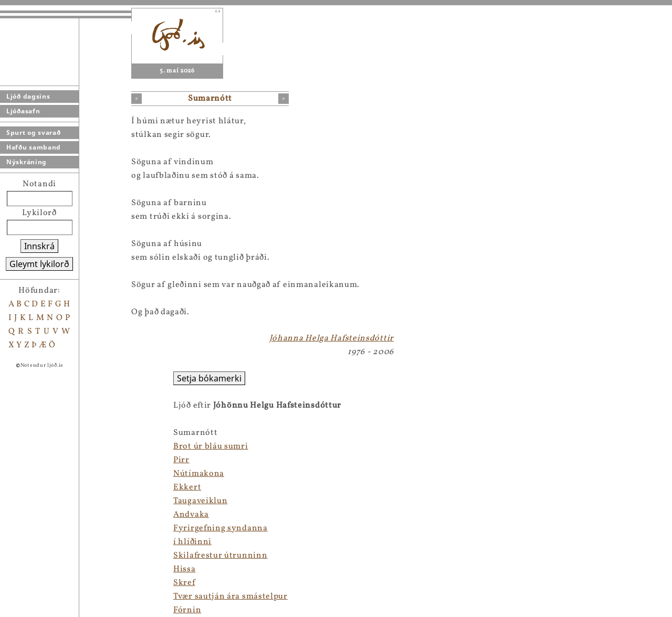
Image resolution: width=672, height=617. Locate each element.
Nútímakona (199, 474)
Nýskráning (27, 162)
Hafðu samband (34, 147)
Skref (184, 583)
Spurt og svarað (34, 132)
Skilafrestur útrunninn (220, 556)
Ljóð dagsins (28, 96)
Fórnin (187, 610)
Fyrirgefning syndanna (220, 528)
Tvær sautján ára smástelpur (230, 597)
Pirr (181, 460)
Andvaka (191, 515)
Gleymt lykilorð (39, 264)
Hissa (185, 569)
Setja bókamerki (209, 378)
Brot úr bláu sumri (211, 446)
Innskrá (39, 246)
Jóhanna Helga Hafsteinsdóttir (332, 338)
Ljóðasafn (23, 111)
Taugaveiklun (200, 501)
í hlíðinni (192, 542)
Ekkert (187, 487)
